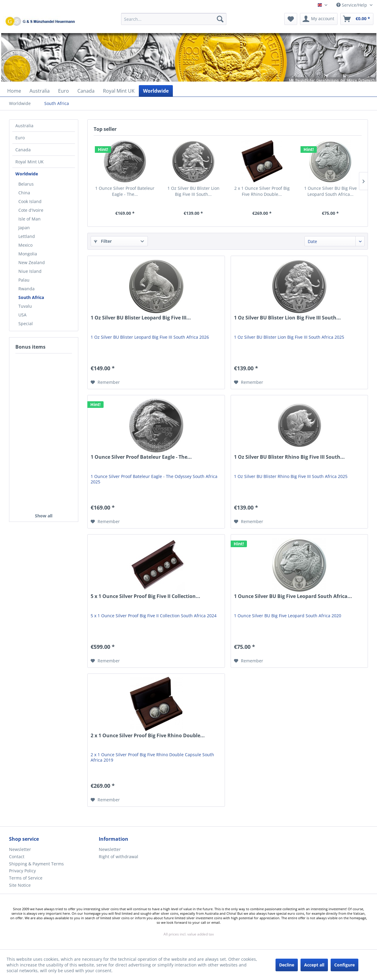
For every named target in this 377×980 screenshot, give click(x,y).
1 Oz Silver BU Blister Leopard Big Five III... (141, 318)
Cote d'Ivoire (31, 210)
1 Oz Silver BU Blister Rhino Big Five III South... (289, 457)
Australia (24, 126)
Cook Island (30, 201)
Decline (287, 965)
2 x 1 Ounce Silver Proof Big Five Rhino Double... (262, 191)
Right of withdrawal (118, 857)
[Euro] (64, 91)
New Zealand (32, 262)
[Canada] (86, 91)
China (24, 193)
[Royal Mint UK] (119, 91)
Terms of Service (26, 878)
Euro (20, 138)
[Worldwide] (156, 91)
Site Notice (20, 885)
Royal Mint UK (30, 162)
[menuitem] (174, 22)
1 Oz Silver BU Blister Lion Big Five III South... (193, 191)
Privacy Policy (22, 871)
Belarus (26, 184)
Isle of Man (30, 219)
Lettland (27, 236)
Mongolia (28, 254)
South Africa (31, 297)
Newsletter (20, 849)
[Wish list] (291, 19)
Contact (17, 857)
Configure (344, 965)
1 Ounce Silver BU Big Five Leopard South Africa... (330, 191)
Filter (103, 241)
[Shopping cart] (357, 19)
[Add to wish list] (105, 382)
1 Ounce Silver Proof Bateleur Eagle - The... (125, 191)
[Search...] (174, 19)
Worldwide (27, 174)
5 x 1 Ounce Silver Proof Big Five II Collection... (145, 596)
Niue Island (30, 271)
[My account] (319, 19)
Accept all (314, 965)
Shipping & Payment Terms (36, 864)
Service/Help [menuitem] (352, 5)
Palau (24, 280)
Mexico (25, 245)
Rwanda (26, 289)
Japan (24, 228)
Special (26, 324)
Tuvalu (25, 306)
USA (22, 315)
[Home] (14, 91)
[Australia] (40, 91)
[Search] (220, 19)
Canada (23, 150)
